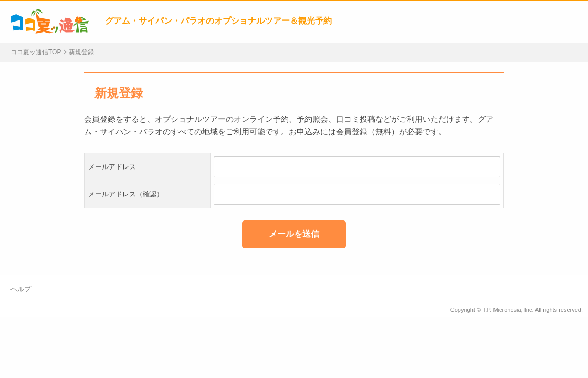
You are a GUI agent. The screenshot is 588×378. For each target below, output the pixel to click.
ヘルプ (21, 289)
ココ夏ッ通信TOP (36, 52)
